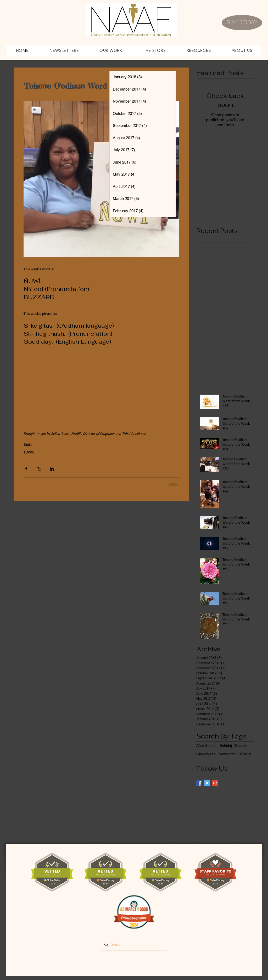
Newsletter (227, 754)
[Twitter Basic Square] (207, 783)
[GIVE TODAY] (242, 23)
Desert (241, 746)
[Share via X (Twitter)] (39, 469)
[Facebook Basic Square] (199, 783)
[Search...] (133, 945)
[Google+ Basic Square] (215, 783)
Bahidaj (226, 746)
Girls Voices (206, 754)
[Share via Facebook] (26, 469)
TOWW (29, 453)
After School (206, 746)
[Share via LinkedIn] (52, 469)
